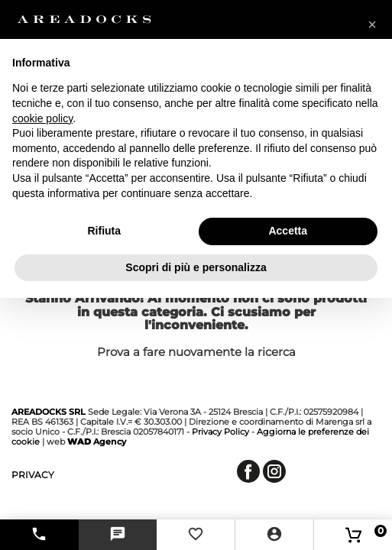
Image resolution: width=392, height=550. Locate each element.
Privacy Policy (220, 432)
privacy (33, 475)
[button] (372, 24)
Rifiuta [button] (104, 231)
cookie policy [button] (42, 118)
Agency (97, 442)
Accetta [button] (288, 231)
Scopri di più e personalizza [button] (196, 267)
